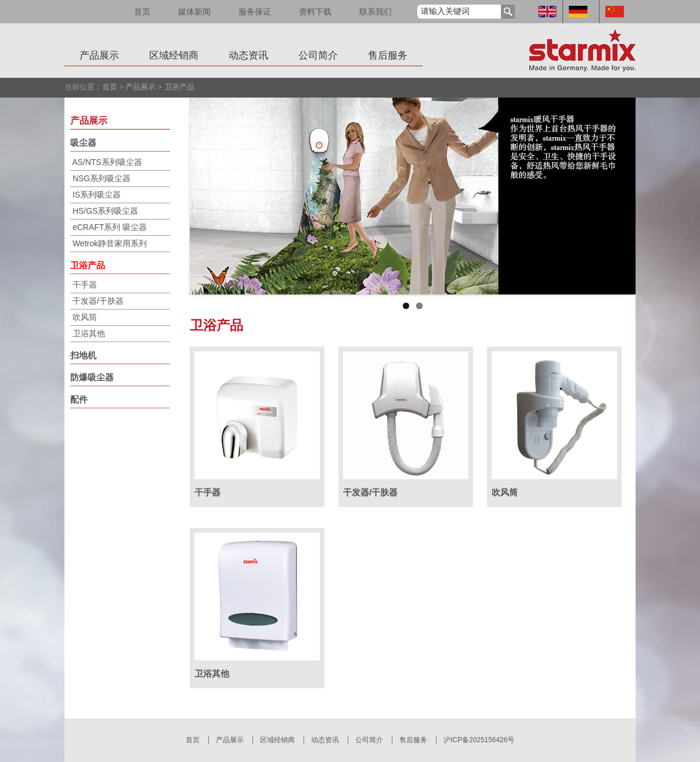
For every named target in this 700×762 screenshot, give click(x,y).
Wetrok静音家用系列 (110, 243)
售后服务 (388, 55)
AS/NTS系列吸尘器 (107, 162)
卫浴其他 (89, 333)
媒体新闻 (194, 12)
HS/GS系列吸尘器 (106, 211)
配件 (79, 399)
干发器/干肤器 (98, 301)
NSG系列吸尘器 (102, 178)
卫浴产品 (179, 87)
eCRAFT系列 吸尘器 (110, 227)
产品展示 (99, 55)
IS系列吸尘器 (97, 195)
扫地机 (83, 355)
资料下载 (315, 12)
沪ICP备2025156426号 (479, 740)
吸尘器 (83, 143)
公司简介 (318, 55)
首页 (142, 12)
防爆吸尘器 (92, 377)
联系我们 (376, 12)
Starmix (582, 51)
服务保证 (255, 12)
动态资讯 (248, 55)
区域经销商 (174, 55)
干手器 (85, 285)
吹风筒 (85, 317)
